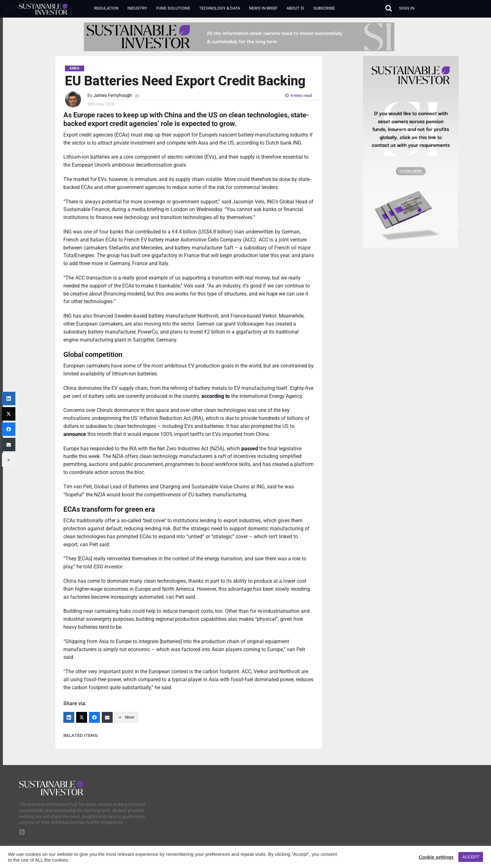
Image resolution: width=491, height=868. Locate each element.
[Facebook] (94, 717)
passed (250, 449)
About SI (295, 8)
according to (216, 396)
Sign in (407, 8)
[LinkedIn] (69, 717)
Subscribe (324, 8)
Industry (137, 8)
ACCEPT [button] (471, 857)
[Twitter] (82, 717)
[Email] (107, 717)
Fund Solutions (173, 8)
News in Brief (263, 8)
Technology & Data (220, 8)
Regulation (106, 8)
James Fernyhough (113, 95)
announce (75, 434)
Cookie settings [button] (436, 857)
